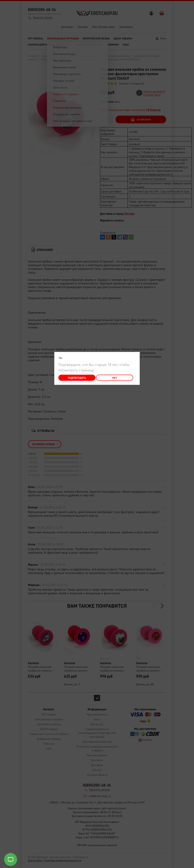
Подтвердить (77, 378)
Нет (115, 378)
